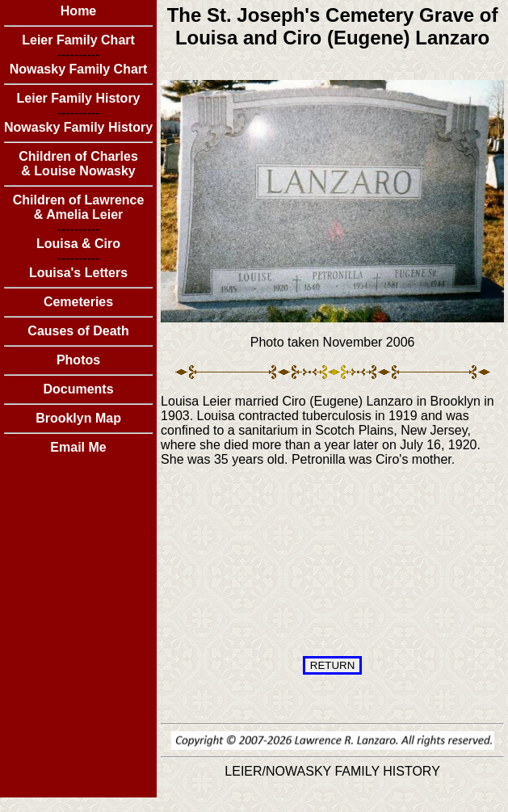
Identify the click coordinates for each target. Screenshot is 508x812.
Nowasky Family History (78, 127)
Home (78, 11)
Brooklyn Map (78, 418)
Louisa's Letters (78, 273)
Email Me (78, 447)
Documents (78, 389)
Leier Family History (79, 98)
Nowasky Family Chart (79, 69)
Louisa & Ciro (78, 244)
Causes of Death (78, 331)
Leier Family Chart (78, 40)
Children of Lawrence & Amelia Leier (79, 207)
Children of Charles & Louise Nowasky (78, 164)
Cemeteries (78, 302)
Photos (78, 360)
